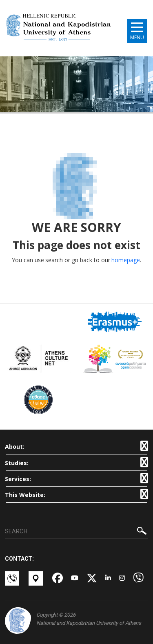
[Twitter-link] (92, 578)
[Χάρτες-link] (36, 578)
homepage (125, 260)
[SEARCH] (76, 532)
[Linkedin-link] (108, 578)
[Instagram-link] (122, 578)
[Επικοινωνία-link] (13, 578)
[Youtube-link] (75, 578)
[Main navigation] (137, 31)
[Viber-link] (138, 578)
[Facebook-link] (58, 578)
